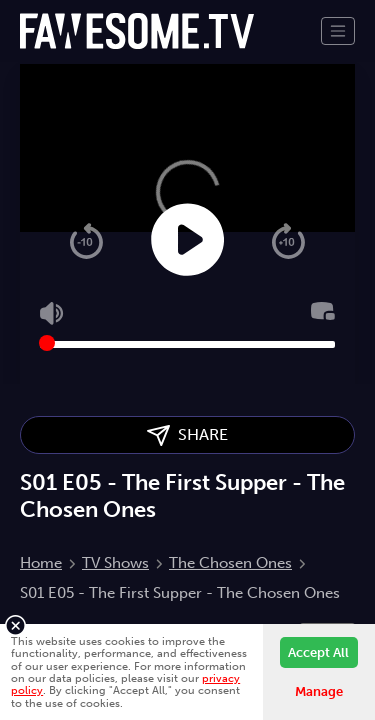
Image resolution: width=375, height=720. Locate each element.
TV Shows (115, 563)
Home (41, 563)
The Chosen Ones (230, 563)
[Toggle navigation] (338, 31)
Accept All (318, 652)
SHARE (187, 435)
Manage (319, 691)
